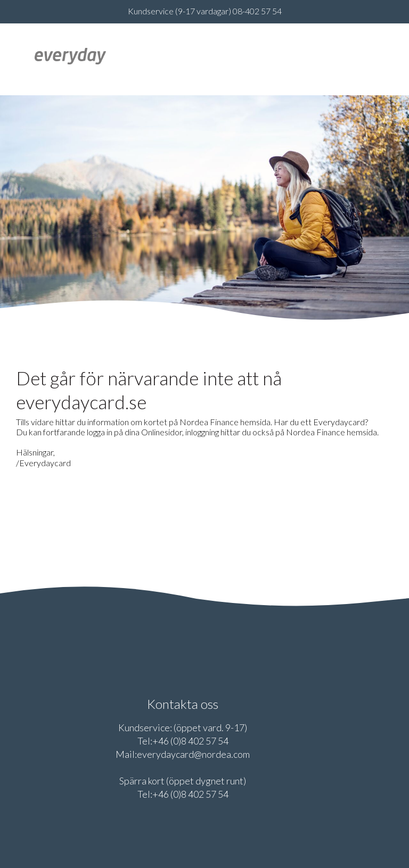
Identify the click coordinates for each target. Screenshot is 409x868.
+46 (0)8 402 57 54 (190, 741)
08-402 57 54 (257, 11)
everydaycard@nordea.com (193, 754)
